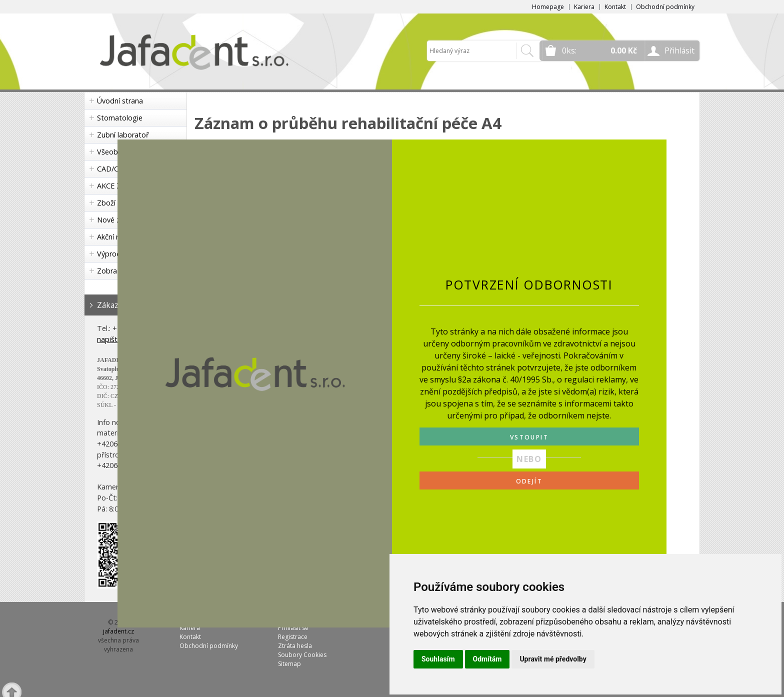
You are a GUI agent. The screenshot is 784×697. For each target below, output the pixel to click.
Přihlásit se (293, 628)
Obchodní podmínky (665, 7)
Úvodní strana (120, 101)
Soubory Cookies (302, 655)
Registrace (293, 637)
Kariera (584, 7)
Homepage (548, 7)
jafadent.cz (118, 631)
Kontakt (615, 7)
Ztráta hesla (295, 646)
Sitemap (289, 664)
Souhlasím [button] (438, 659)
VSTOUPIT (529, 437)
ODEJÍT (529, 481)
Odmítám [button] (487, 659)
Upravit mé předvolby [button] (553, 659)
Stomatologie (120, 118)
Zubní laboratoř (123, 135)
